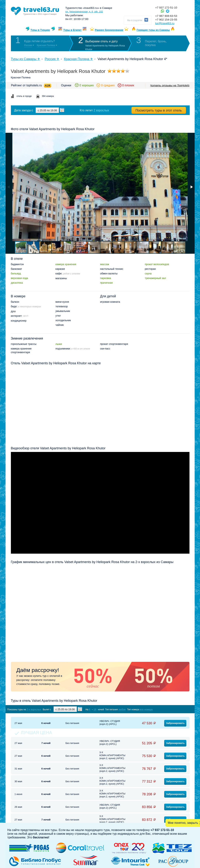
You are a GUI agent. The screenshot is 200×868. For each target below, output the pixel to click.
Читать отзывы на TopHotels (170, 85)
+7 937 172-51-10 (166, 7)
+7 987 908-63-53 (166, 16)
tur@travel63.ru (165, 23)
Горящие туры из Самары (153, 30)
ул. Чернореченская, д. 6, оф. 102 (84, 12)
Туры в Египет (72, 30)
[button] (191, 187)
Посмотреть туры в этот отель (159, 110)
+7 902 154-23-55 (166, 20)
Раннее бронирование (109, 30)
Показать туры (170, 709)
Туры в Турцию (40, 30)
